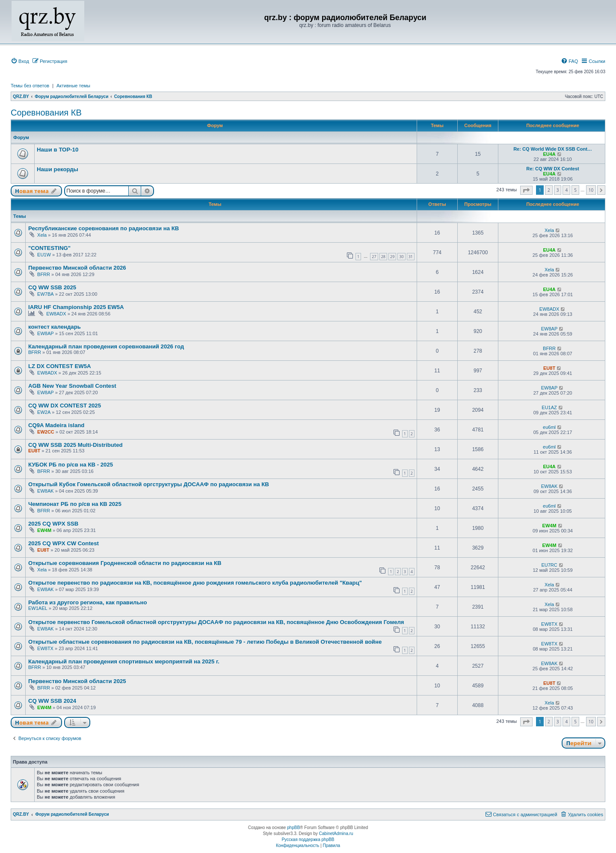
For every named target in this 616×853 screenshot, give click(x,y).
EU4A (549, 154)
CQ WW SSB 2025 (52, 287)
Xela (42, 235)
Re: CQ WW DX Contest (552, 169)
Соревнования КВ (46, 113)
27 (374, 257)
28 (383, 257)
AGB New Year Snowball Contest (72, 386)
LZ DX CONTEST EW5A (60, 366)
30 (401, 257)
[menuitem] (20, 61)
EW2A (44, 412)
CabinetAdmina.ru (336, 834)
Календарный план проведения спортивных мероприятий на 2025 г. (124, 661)
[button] (526, 190)
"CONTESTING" (49, 248)
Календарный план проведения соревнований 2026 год (106, 346)
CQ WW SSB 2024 (52, 701)
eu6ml (549, 427)
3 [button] (558, 190)
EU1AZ (549, 407)
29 (392, 257)
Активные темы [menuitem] (73, 86)
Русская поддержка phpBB (308, 840)
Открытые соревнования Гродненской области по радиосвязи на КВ (125, 563)
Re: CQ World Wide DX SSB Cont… (553, 149)
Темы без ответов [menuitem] (30, 86)
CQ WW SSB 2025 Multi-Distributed (76, 445)
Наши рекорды (58, 169)
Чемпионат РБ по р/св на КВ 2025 (75, 504)
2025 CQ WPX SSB (53, 524)
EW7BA (46, 294)
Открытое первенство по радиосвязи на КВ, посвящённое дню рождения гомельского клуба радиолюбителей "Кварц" (195, 583)
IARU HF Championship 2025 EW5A (76, 307)
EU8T (549, 368)
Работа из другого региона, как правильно (88, 602)
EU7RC (549, 565)
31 (411, 257)
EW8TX (549, 624)
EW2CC (46, 432)
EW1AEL (38, 608)
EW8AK (46, 491)
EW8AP (46, 333)
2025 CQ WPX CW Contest (64, 543)
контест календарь (55, 327)
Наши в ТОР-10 (58, 150)
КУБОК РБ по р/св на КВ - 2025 (71, 465)
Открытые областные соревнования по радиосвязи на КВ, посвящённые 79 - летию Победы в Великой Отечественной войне (205, 642)
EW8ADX (56, 314)
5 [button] (575, 190)
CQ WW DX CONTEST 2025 (65, 406)
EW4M (44, 530)
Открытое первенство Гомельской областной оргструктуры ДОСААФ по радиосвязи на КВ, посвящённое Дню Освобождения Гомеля (216, 622)
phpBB (293, 828)
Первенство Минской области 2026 (77, 268)
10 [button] (591, 190)
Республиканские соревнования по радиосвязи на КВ (104, 228)
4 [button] (566, 190)
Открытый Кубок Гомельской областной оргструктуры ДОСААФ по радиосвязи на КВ (149, 484)
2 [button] (549, 190)
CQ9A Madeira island (56, 425)
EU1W (44, 255)
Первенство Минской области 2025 (77, 681)
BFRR (44, 274)
